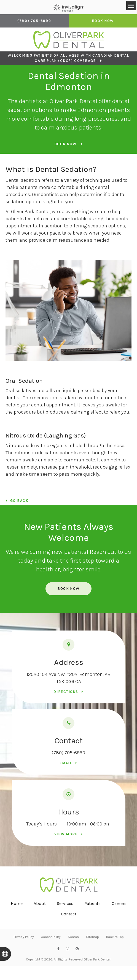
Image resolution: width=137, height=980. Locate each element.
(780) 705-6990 (68, 753)
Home (17, 903)
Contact (69, 914)
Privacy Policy (24, 937)
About (40, 903)
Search (73, 937)
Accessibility (51, 937)
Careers (119, 903)
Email (66, 763)
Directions (66, 692)
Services (65, 903)
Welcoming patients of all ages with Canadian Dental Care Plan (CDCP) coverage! (68, 58)
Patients (92, 903)
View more (66, 834)
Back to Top (115, 937)
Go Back (19, 501)
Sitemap (92, 937)
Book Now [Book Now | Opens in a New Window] (103, 21)
